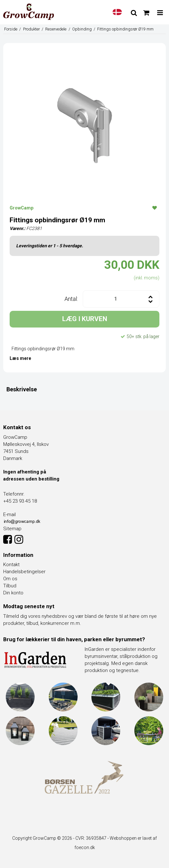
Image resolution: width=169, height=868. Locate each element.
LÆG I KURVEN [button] (85, 319)
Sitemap (12, 529)
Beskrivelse (22, 389)
